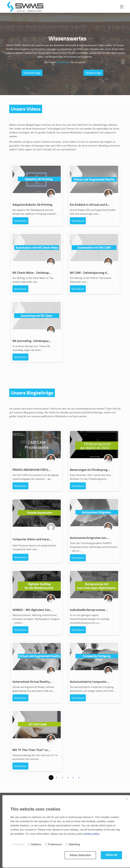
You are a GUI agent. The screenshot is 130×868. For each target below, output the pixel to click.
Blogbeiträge (93, 73)
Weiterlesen (20, 221)
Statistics (34, 844)
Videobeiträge (32, 73)
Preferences (53, 844)
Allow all (111, 855)
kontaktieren (63, 62)
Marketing (73, 844)
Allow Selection (80, 855)
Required (17, 844)
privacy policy (92, 834)
